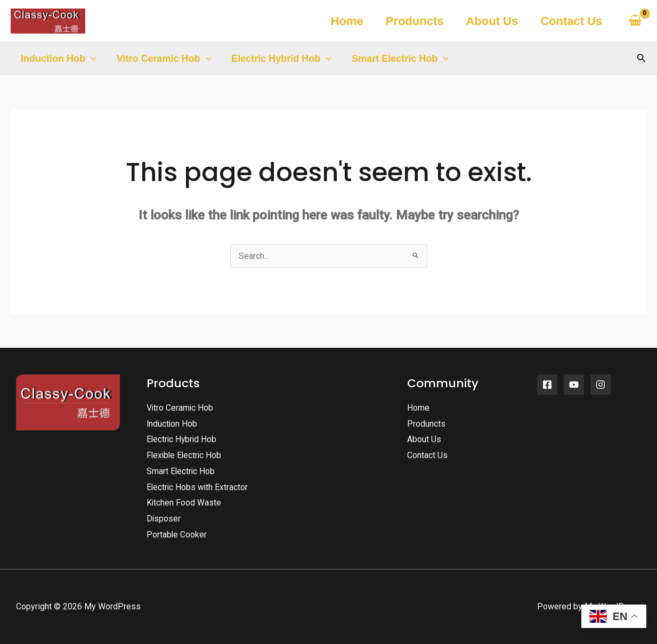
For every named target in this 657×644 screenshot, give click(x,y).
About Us (490, 21)
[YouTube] (574, 385)
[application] (90, 59)
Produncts (412, 21)
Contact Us (571, 21)
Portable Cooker (177, 535)
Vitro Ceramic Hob (163, 59)
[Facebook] (547, 385)
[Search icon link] (642, 59)
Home (343, 21)
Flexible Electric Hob (185, 455)
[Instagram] (601, 385)
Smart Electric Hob (396, 59)
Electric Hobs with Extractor (198, 487)
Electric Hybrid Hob (279, 59)
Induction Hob (58, 59)
